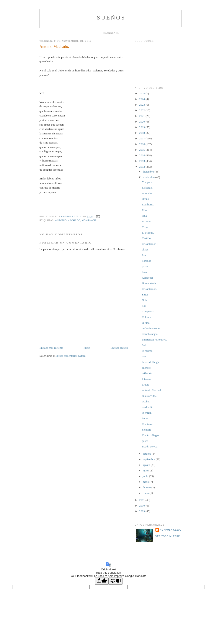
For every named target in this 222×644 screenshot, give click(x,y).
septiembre (149, 459)
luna (144, 216)
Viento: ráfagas (150, 435)
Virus (145, 227)
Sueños (111, 18)
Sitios (145, 295)
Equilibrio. (148, 204)
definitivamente (151, 328)
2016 (142, 144)
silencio (146, 368)
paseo (145, 441)
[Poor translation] (116, 581)
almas (145, 249)
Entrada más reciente (51, 348)
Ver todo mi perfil (169, 536)
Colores (146, 317)
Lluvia (145, 385)
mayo (146, 482)
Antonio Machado (68, 220)
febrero (147, 487)
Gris (144, 300)
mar (144, 356)
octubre (147, 454)
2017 (142, 138)
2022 (142, 110)
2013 (142, 161)
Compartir (148, 311)
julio (146, 470)
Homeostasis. (149, 283)
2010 (142, 506)
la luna (146, 323)
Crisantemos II (150, 244)
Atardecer (147, 278)
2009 (142, 511)
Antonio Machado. (152, 390)
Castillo (146, 238)
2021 (142, 116)
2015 (142, 150)
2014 (142, 155)
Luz (144, 255)
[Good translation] (102, 581)
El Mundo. (148, 233)
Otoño (145, 199)
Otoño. (146, 401)
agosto (147, 465)
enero (146, 493)
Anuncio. (147, 193)
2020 (142, 122)
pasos (145, 266)
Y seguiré (147, 182)
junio (146, 476)
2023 (142, 105)
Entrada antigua (119, 348)
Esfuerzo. (147, 188)
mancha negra (150, 334)
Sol (144, 306)
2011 (142, 500)
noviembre (149, 177)
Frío (144, 210)
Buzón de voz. (150, 446)
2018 (142, 133)
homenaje (89, 220)
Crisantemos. (149, 289)
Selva (145, 418)
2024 (142, 99)
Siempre (146, 430)
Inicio (87, 348)
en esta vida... (149, 396)
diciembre (149, 172)
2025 (142, 93)
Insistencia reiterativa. (154, 340)
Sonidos (146, 261)
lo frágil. (147, 413)
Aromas (146, 221)
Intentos (146, 379)
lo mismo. (147, 351)
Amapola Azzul (171, 530)
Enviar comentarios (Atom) (71, 356)
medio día (147, 407)
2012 (142, 167)
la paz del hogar (151, 362)
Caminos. (147, 424)
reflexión (147, 373)
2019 (142, 127)
